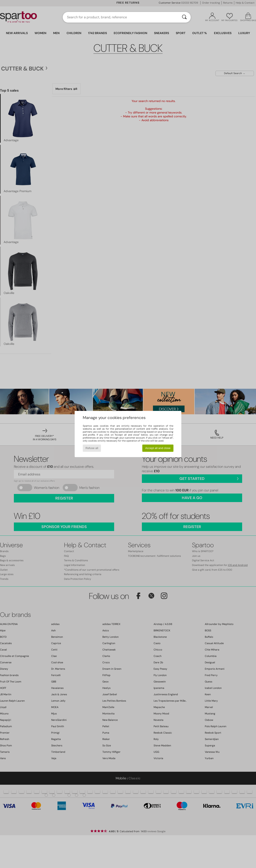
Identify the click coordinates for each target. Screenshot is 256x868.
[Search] (184, 17)
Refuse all (92, 448)
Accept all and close (158, 448)
